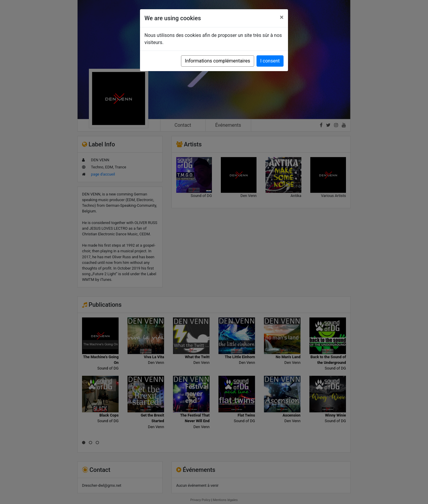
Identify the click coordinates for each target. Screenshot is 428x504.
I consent (270, 61)
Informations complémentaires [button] (217, 61)
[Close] (282, 17)
